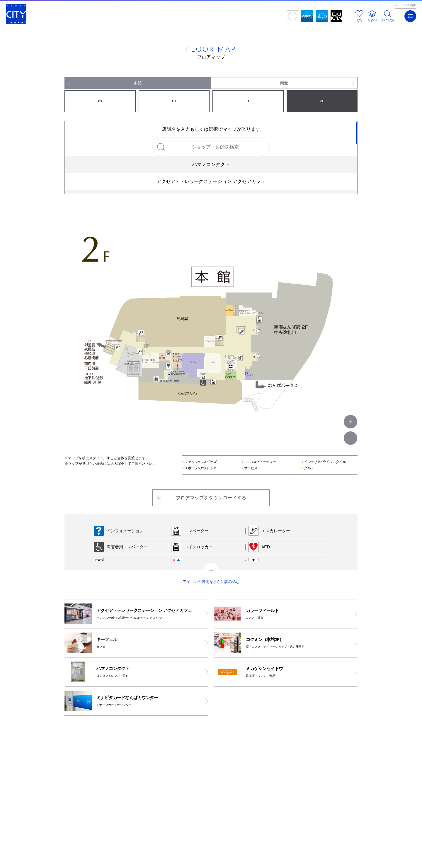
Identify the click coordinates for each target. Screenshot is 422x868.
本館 (138, 83)
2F (322, 101)
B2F (100, 101)
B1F (174, 101)
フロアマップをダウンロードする (211, 498)
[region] (211, 157)
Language (408, 5)
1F (248, 101)
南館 (284, 83)
